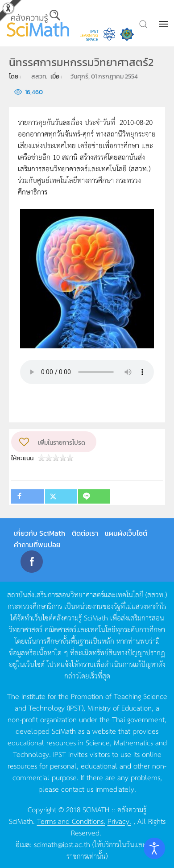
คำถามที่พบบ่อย (37, 545)
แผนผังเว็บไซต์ (126, 533)
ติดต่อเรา (85, 533)
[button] (164, 24)
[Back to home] (39, 23)
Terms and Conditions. (71, 821)
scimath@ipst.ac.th (62, 844)
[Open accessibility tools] (154, 848)
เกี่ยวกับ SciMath (39, 533)
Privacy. (119, 821)
